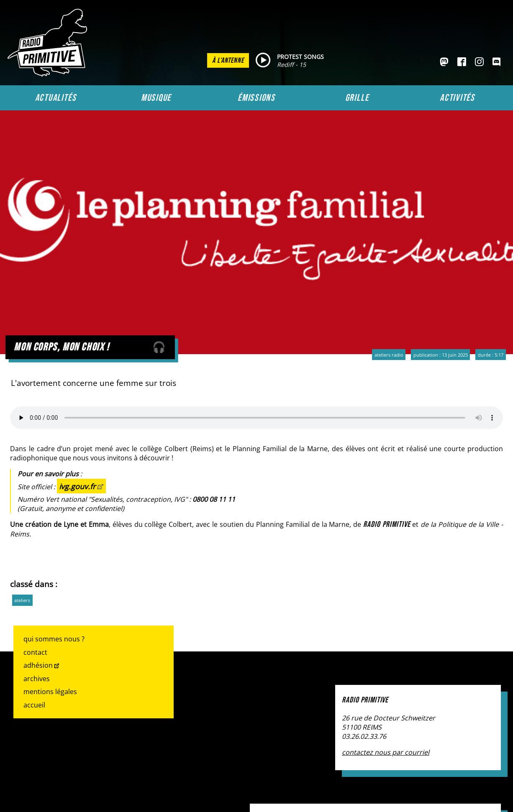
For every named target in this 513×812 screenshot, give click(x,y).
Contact (35, 652)
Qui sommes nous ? (54, 639)
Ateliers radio (389, 355)
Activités (457, 98)
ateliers (22, 600)
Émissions (256, 98)
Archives (37, 679)
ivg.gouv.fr (77, 486)
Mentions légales (50, 692)
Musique (156, 98)
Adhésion (38, 665)
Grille (357, 98)
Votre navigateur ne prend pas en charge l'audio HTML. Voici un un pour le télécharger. (256, 418)
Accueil (34, 705)
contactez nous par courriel (386, 752)
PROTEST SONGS (300, 57)
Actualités (56, 98)
